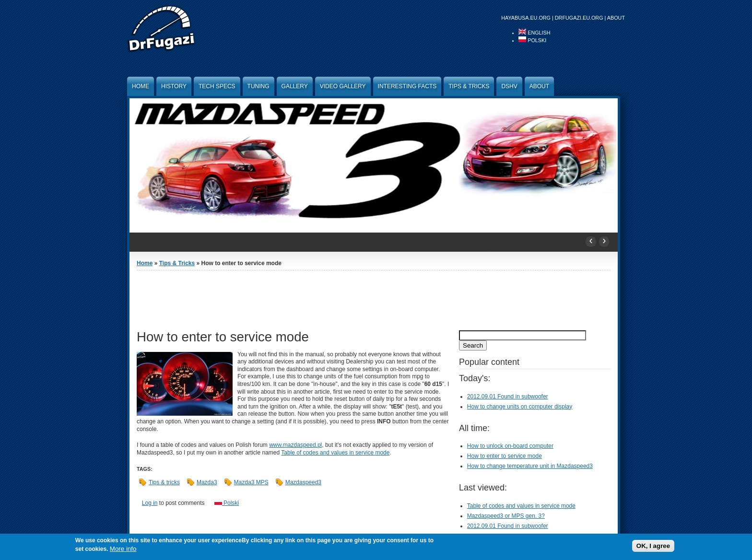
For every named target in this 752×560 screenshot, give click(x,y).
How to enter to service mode (505, 456)
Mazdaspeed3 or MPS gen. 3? (506, 516)
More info (123, 549)
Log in (150, 503)
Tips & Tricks (469, 86)
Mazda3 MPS (251, 482)
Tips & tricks (164, 482)
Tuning (258, 86)
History (174, 86)
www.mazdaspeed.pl (295, 445)
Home (141, 86)
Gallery (295, 86)
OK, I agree (653, 546)
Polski (532, 40)
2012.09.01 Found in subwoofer (508, 397)
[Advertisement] (374, 299)
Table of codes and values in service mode (335, 453)
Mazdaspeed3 (303, 482)
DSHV (509, 86)
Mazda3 (207, 482)
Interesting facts (407, 86)
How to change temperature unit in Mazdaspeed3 (530, 466)
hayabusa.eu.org (526, 18)
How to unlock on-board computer (510, 446)
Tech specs (217, 86)
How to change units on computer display (520, 407)
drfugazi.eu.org (579, 18)
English (534, 33)
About (616, 18)
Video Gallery (343, 86)
